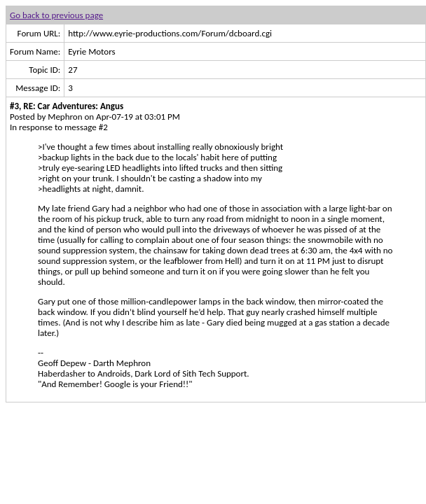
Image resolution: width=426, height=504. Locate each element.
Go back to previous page (56, 15)
